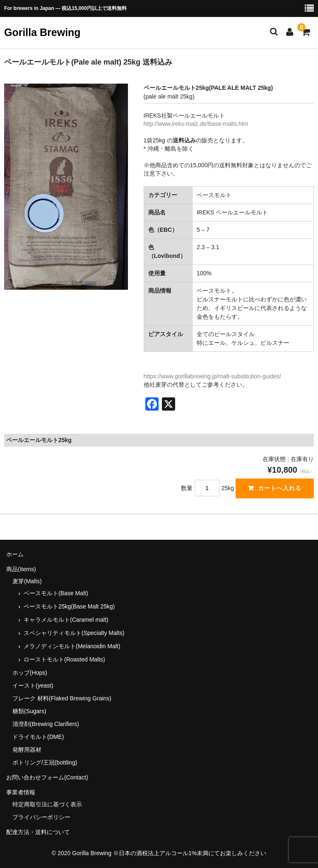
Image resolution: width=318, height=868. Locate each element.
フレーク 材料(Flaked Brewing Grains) (62, 698)
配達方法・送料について (38, 832)
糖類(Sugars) (29, 711)
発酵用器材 (27, 750)
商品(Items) (21, 569)
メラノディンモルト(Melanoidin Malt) (72, 646)
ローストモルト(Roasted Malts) (64, 659)
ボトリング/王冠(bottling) (45, 762)
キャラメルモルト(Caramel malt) (66, 620)
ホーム (15, 554)
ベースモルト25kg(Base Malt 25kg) (69, 606)
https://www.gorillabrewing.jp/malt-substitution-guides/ (212, 376)
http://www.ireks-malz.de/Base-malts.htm (196, 124)
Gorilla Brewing (42, 32)
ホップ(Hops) (30, 673)
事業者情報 (21, 792)
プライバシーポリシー (41, 817)
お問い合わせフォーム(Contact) (47, 777)
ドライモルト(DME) (38, 737)
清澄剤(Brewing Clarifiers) (46, 724)
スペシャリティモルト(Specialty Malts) (74, 633)
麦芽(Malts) (27, 581)
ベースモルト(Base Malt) (56, 593)
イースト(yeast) (33, 685)
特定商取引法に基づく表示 (47, 804)
